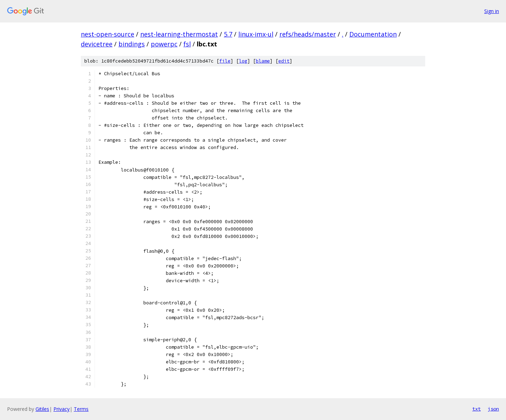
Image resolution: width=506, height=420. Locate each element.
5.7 (228, 34)
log (243, 61)
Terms (81, 409)
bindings (132, 44)
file (225, 61)
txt (476, 409)
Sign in (492, 11)
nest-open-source (108, 34)
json (493, 409)
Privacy (61, 409)
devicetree (97, 44)
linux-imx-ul (256, 34)
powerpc (164, 44)
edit (284, 61)
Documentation (373, 34)
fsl (187, 44)
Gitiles (42, 409)
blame (263, 61)
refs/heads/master (308, 34)
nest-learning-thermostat (179, 34)
